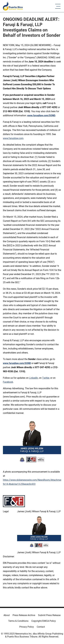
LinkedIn (34, 378)
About (7, 615)
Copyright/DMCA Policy (44, 621)
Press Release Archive (24, 615)
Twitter (46, 378)
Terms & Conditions (18, 621)
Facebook (8, 382)
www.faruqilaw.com (13, 138)
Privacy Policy (27, 627)
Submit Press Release (49, 615)
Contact (41, 627)
